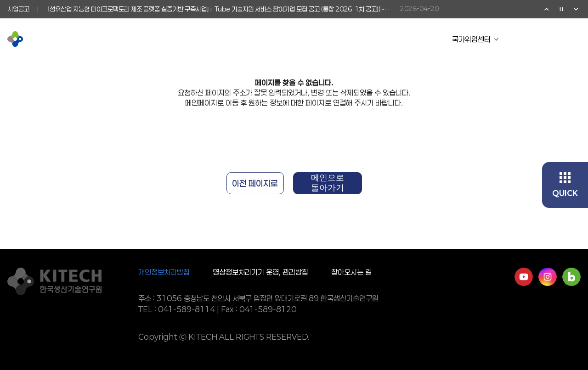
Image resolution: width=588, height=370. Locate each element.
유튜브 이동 (520, 39)
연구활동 (209, 39)
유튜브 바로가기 (524, 277)
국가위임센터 (471, 39)
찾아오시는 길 (351, 272)
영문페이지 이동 (538, 39)
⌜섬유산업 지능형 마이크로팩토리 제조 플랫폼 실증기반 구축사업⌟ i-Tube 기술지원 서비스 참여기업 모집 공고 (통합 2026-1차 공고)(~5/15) (219, 9)
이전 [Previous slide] (547, 9)
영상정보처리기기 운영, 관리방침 (260, 272)
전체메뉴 (575, 39)
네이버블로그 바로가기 (571, 277)
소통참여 (322, 39)
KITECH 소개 (142, 39)
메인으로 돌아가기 (328, 183)
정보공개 (378, 39)
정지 (561, 9)
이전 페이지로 (255, 183)
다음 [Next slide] (576, 9)
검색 (557, 39)
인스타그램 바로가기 (548, 277)
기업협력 (266, 39)
